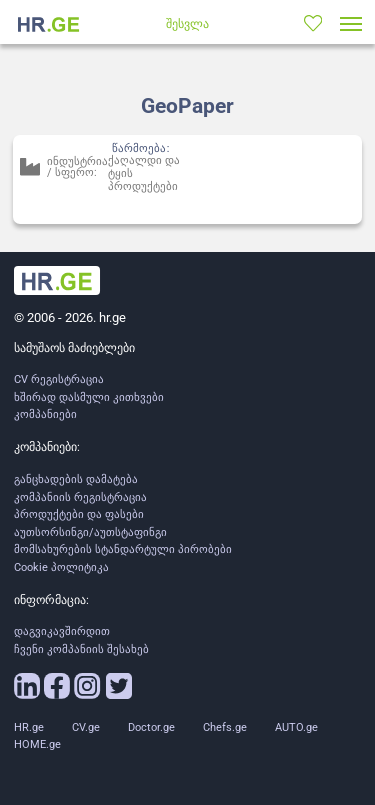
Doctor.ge (151, 727)
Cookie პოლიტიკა (61, 567)
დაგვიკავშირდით (62, 631)
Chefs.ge (225, 727)
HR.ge (29, 727)
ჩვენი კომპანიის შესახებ (81, 649)
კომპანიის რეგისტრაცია (80, 497)
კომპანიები (45, 414)
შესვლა (187, 24)
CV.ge (86, 727)
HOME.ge (37, 744)
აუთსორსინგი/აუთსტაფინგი (90, 532)
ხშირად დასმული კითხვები (89, 397)
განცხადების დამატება (76, 479)
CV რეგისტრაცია (59, 379)
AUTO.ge (296, 727)
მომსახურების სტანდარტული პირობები (123, 549)
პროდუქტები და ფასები (79, 514)
